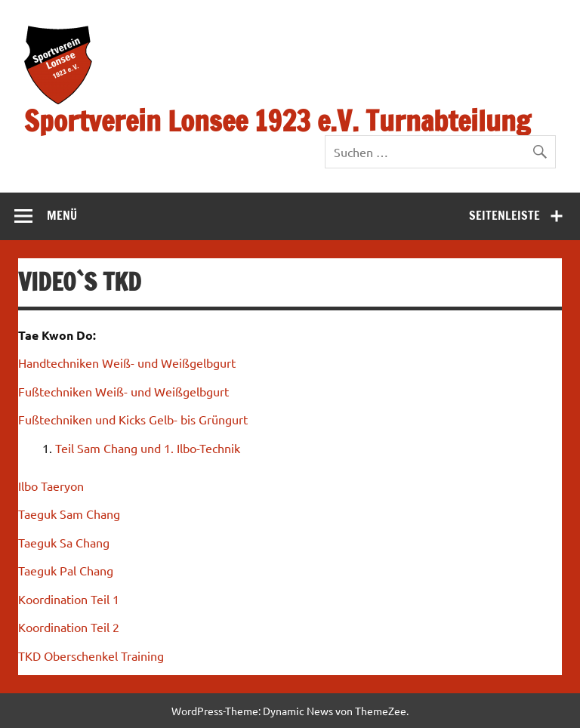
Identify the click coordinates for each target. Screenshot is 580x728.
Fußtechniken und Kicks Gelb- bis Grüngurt (133, 419)
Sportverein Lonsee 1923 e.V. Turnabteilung (278, 121)
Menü (62, 215)
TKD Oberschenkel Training (91, 656)
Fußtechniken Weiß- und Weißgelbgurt (123, 391)
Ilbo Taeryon (51, 486)
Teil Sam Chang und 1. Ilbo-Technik (148, 448)
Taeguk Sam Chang (69, 514)
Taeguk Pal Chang (66, 570)
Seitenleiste (504, 215)
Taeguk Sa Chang (64, 542)
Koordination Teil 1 (69, 599)
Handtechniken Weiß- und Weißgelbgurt (127, 362)
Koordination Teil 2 (69, 627)
